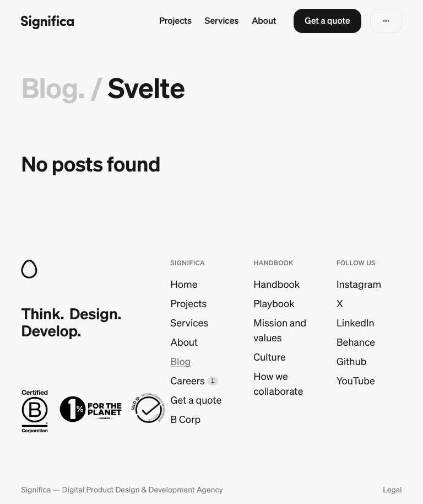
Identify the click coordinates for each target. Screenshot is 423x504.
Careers (188, 381)
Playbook (274, 304)
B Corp (186, 419)
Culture (270, 357)
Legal (392, 490)
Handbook (276, 284)
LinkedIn (356, 323)
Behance (356, 342)
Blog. (53, 88)
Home (184, 284)
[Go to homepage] (47, 21)
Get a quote (196, 400)
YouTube (356, 381)
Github (351, 361)
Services (222, 21)
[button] (327, 21)
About (264, 21)
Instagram (359, 284)
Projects (175, 21)
